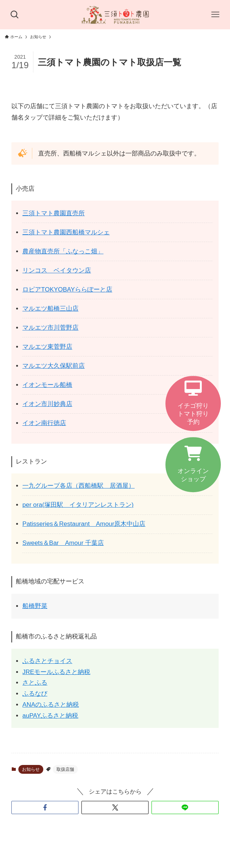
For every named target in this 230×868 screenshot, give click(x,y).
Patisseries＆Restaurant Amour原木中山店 (84, 524)
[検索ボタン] (15, 15)
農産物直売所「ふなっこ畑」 (63, 251)
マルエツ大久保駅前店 (54, 366)
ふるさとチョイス (47, 661)
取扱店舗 (65, 769)
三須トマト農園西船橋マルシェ (66, 232)
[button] (45, 807)
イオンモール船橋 (47, 385)
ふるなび (35, 694)
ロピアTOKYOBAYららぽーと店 (67, 290)
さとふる (35, 683)
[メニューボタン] (215, 15)
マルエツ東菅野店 (47, 347)
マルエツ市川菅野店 (50, 328)
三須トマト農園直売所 (54, 213)
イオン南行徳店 (44, 423)
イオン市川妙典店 (47, 404)
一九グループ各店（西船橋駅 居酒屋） (79, 486)
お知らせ (31, 769)
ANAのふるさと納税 (51, 705)
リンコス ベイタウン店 (57, 270)
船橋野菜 (35, 606)
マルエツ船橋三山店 (50, 309)
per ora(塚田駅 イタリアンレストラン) (78, 505)
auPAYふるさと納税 (50, 716)
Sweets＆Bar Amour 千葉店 (63, 543)
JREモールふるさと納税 (56, 672)
